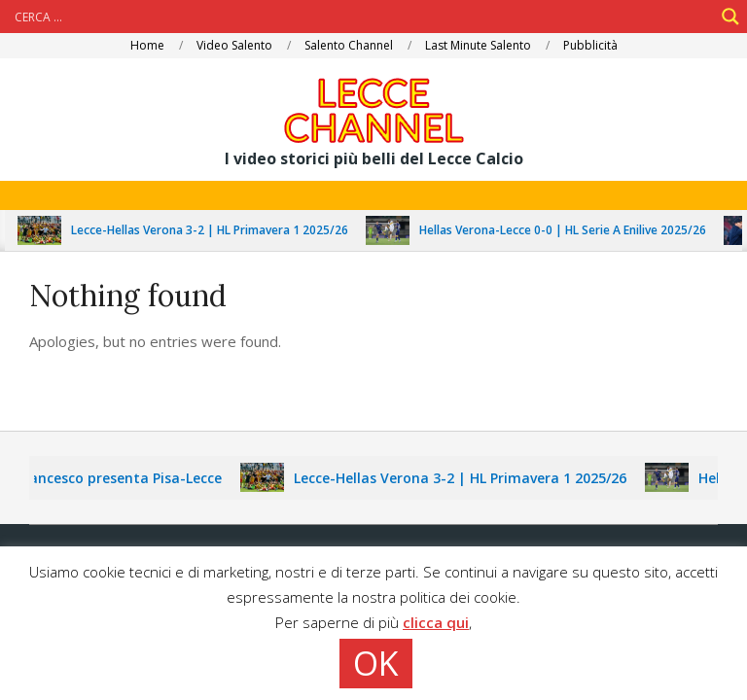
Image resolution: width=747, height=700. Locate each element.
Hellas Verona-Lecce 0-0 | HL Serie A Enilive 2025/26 (569, 230)
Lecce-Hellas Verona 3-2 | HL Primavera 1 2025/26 (216, 230)
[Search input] (362, 17)
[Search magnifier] (730, 17)
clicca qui (436, 622)
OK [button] (376, 663)
